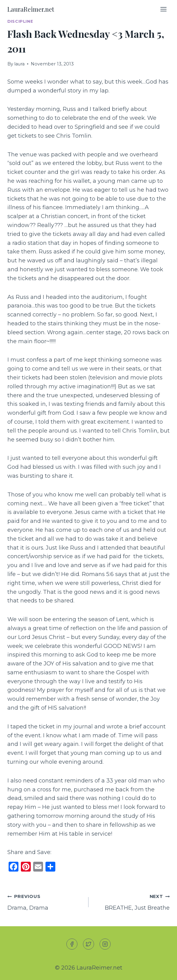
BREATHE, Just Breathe (132, 902)
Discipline (20, 21)
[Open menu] (163, 9)
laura (19, 64)
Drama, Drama (45, 902)
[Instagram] (105, 944)
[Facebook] (72, 944)
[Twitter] (88, 944)
